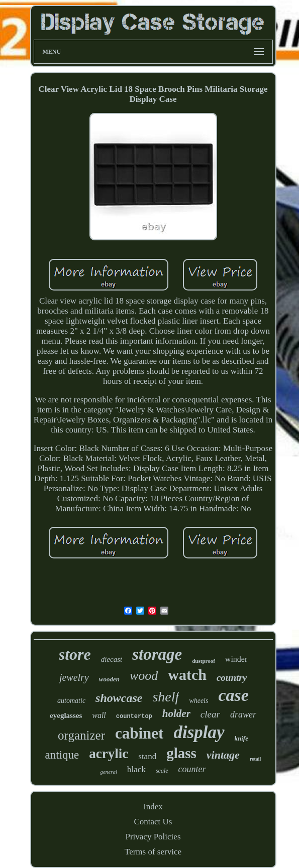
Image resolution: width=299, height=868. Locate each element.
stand (147, 756)
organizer (81, 735)
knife (241, 738)
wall (99, 715)
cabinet (139, 733)
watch (187, 675)
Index (153, 807)
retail (256, 759)
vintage (223, 755)
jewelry (74, 677)
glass (181, 753)
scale (162, 771)
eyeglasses (66, 715)
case (233, 695)
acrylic (109, 754)
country (232, 678)
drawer (243, 714)
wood (144, 676)
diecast (112, 659)
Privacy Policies (153, 837)
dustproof (204, 661)
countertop (134, 716)
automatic (71, 701)
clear (210, 714)
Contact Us (153, 822)
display (199, 732)
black (136, 769)
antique (62, 755)
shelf (166, 697)
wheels (198, 701)
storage (157, 654)
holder (176, 713)
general (109, 772)
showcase (119, 698)
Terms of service (153, 852)
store (75, 654)
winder (236, 659)
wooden (109, 679)
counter (192, 769)
